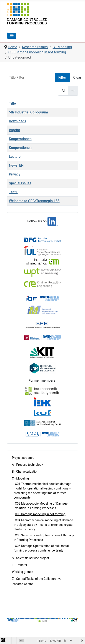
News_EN (16, 165)
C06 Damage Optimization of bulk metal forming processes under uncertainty (41, 548)
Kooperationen (20, 139)
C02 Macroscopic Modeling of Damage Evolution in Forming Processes (41, 506)
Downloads (17, 121)
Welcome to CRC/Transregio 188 (34, 201)
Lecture (15, 157)
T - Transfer (20, 565)
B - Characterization (25, 472)
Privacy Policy (68, 629)
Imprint (14, 130)
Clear (77, 77)
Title (12, 103)
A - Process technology (27, 465)
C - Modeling (20, 478)
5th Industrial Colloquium (28, 112)
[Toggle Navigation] (12, 36)
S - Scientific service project (30, 558)
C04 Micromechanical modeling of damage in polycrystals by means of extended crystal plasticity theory (43, 525)
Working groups (23, 572)
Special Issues (20, 183)
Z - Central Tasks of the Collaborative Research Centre (36, 581)
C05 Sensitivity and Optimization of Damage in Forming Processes (44, 538)
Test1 (13, 192)
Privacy (15, 174)
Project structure (23, 458)
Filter (62, 77)
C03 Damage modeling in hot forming (40, 514)
